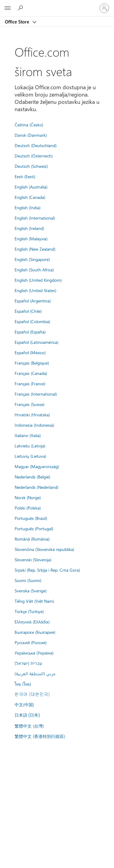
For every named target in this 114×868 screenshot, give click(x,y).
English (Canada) (30, 197)
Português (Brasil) (31, 518)
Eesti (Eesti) (25, 176)
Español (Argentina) (33, 301)
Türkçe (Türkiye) (29, 611)
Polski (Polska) (28, 508)
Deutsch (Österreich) (34, 156)
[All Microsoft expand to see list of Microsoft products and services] (8, 8)
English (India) (28, 207)
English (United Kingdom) (38, 280)
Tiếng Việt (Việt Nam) (34, 601)
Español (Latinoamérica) (36, 342)
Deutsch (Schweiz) (31, 166)
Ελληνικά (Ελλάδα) (32, 622)
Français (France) (30, 383)
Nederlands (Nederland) (36, 487)
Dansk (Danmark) (31, 135)
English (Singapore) (32, 259)
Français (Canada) (31, 373)
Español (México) (30, 352)
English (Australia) (31, 187)
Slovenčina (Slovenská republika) (44, 549)
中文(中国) (24, 704)
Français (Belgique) (32, 363)
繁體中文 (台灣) (29, 726)
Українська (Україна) (34, 653)
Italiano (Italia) (28, 435)
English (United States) (35, 290)
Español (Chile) (28, 311)
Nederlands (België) (32, 477)
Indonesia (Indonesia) (34, 425)
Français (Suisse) (29, 404)
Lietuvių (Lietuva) (30, 456)
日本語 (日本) (27, 715)
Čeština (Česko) (29, 125)
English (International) (35, 218)
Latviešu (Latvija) (30, 446)
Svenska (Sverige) (31, 591)
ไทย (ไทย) (23, 684)
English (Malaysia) (31, 238)
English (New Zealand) (35, 249)
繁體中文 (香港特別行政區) (40, 736)
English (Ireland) (29, 228)
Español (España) (30, 332)
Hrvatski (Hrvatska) (32, 415)
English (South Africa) (34, 270)
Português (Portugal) (34, 528)
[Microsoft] (57, 5)
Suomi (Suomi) (28, 580)
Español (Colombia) (32, 321)
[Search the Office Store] (21, 8)
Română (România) (32, 539)
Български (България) (35, 632)
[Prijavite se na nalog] (104, 8)
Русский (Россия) (31, 642)
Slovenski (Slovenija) (33, 559)
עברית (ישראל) (28, 663)
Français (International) (36, 394)
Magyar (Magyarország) (37, 466)
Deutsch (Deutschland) (36, 145)
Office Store (18, 22)
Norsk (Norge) (28, 497)
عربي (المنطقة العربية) (35, 673)
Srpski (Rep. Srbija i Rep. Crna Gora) (47, 570)
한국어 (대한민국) (32, 694)
